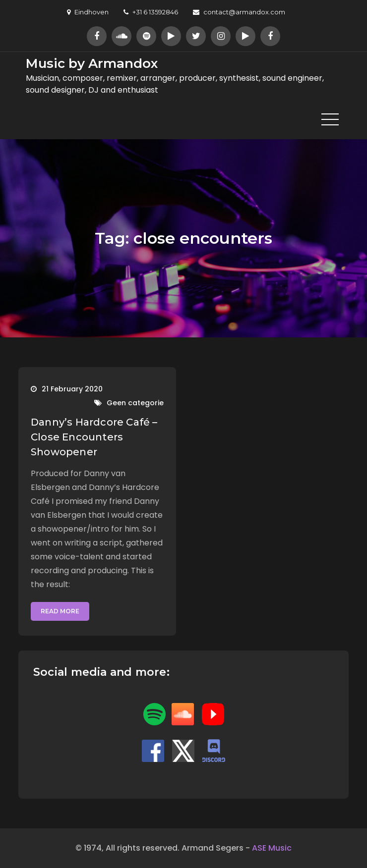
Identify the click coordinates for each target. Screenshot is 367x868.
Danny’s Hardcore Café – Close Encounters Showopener (94, 437)
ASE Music (272, 848)
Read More (60, 611)
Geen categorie (135, 403)
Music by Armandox (92, 63)
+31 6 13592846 (151, 12)
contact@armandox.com (239, 12)
